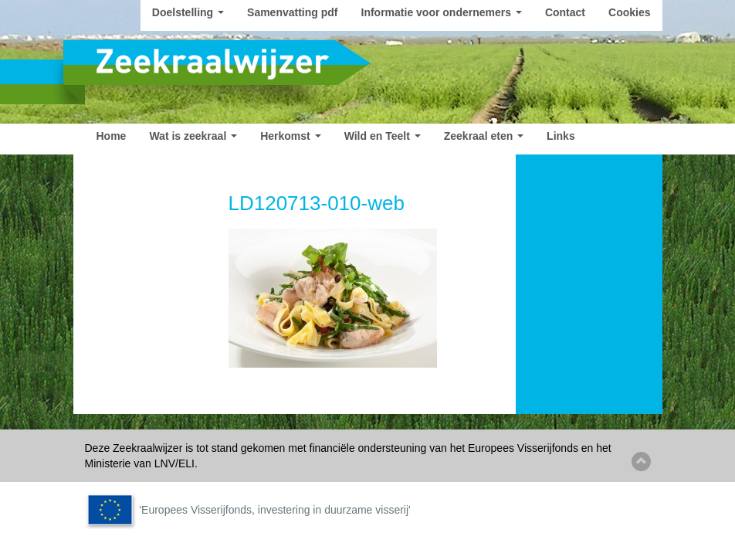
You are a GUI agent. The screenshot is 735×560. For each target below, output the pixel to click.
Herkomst (290, 136)
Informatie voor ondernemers (442, 12)
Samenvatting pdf (292, 12)
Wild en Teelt (383, 136)
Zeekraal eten (484, 136)
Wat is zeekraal (193, 136)
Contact (565, 12)
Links (561, 136)
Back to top (641, 462)
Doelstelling (188, 12)
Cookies (629, 12)
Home (112, 136)
